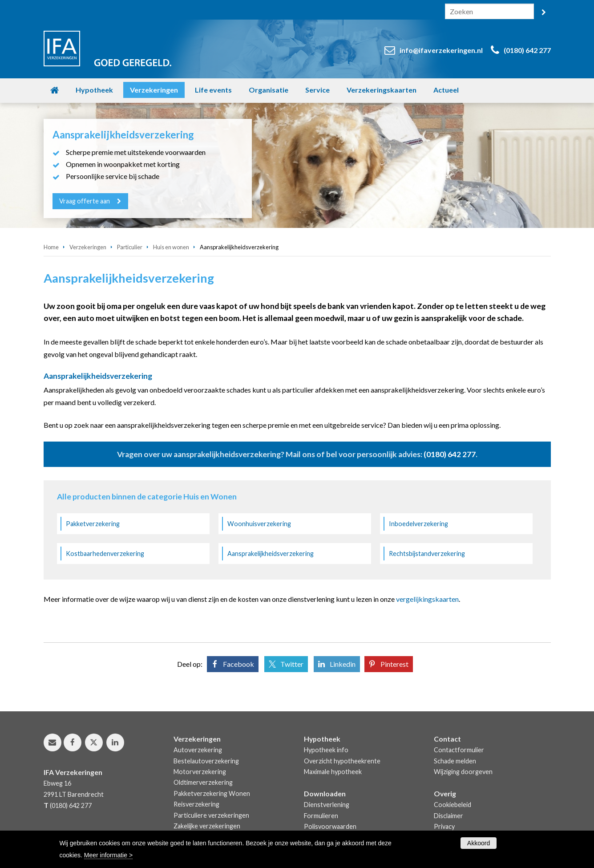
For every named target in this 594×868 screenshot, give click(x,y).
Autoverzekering (198, 750)
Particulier (130, 247)
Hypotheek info (326, 750)
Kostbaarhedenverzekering (105, 554)
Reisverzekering (196, 804)
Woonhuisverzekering (259, 524)
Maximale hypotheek (333, 772)
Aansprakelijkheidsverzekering (271, 554)
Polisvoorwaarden (330, 826)
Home (51, 247)
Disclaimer (449, 816)
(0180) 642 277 (527, 50)
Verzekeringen (88, 247)
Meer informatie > (108, 855)
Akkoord (479, 843)
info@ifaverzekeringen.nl (441, 50)
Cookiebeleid (453, 805)
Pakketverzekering (93, 524)
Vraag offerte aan (85, 201)
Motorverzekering (200, 772)
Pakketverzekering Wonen (212, 793)
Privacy (444, 826)
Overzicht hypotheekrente (342, 761)
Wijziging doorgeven (463, 772)
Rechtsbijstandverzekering (427, 554)
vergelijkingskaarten (427, 599)
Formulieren (321, 816)
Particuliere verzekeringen (211, 815)
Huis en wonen (171, 247)
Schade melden (455, 761)
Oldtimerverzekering (203, 782)
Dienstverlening (327, 805)
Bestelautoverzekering (206, 761)
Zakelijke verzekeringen (207, 826)
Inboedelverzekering (418, 524)
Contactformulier (459, 750)
